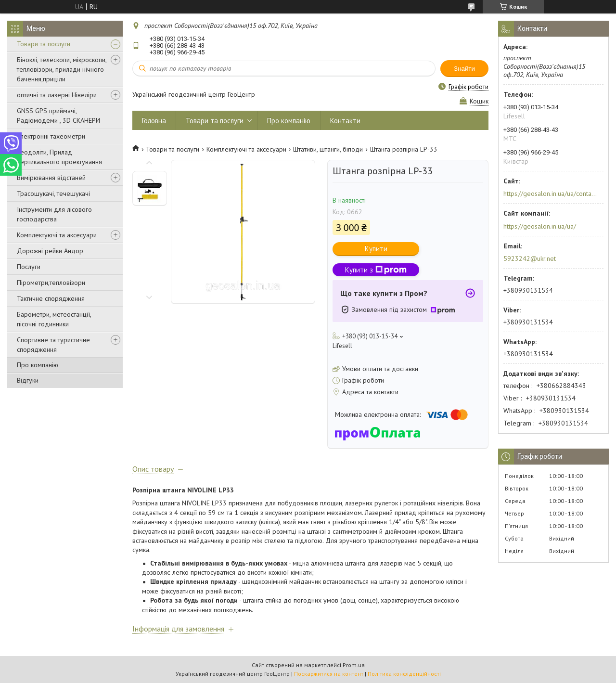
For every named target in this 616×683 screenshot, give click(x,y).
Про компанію (38, 365)
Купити (376, 249)
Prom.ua (354, 665)
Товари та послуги (44, 44)
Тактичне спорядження (51, 298)
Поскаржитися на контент (329, 674)
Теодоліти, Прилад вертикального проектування (59, 157)
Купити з (376, 270)
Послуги (29, 267)
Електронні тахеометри (51, 136)
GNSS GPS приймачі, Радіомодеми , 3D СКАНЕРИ (58, 116)
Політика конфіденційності (404, 674)
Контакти (345, 121)
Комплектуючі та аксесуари (57, 235)
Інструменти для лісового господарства (54, 214)
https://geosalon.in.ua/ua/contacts (550, 193)
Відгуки (28, 380)
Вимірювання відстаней (51, 178)
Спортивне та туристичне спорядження (53, 345)
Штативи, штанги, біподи (328, 149)
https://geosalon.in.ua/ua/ (540, 226)
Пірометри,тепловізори (51, 283)
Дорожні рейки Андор (50, 251)
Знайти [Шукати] (464, 69)
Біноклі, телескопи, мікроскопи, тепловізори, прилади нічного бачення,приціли (62, 69)
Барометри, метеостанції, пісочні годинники (54, 319)
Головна (154, 121)
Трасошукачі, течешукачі (53, 193)
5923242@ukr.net (530, 258)
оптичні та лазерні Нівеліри (57, 95)
